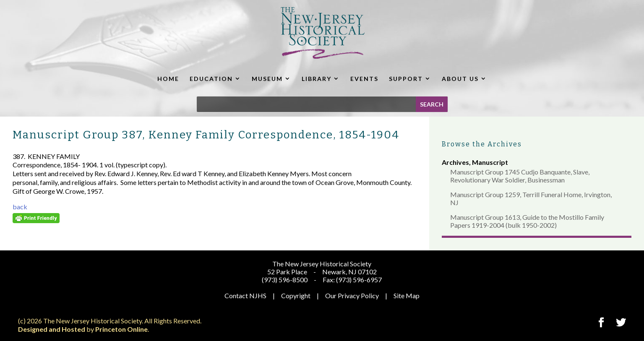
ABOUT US (460, 79)
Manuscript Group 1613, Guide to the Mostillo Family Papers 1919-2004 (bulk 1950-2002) (527, 221)
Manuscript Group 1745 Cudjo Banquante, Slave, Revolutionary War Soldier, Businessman (520, 176)
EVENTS (364, 79)
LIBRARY (317, 79)
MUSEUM (267, 79)
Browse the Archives (482, 144)
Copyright (296, 295)
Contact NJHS (245, 295)
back (20, 207)
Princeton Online (121, 329)
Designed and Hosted (52, 329)
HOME (168, 79)
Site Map (407, 295)
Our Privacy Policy (352, 295)
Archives (455, 162)
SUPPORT (406, 79)
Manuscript (490, 162)
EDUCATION (211, 79)
